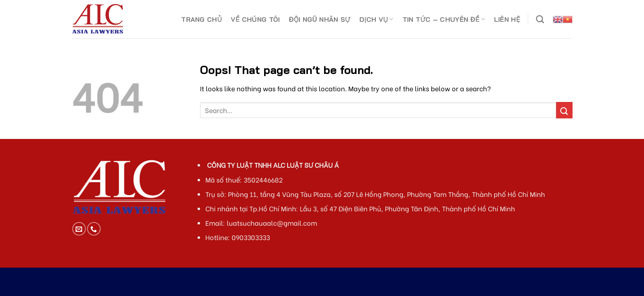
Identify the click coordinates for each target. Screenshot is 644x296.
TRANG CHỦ (201, 19)
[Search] (540, 19)
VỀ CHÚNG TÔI (255, 19)
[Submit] (564, 110)
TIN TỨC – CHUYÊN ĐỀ (444, 19)
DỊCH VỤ (376, 19)
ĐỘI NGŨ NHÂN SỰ (320, 19)
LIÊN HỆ (507, 19)
